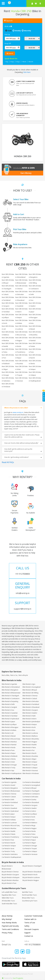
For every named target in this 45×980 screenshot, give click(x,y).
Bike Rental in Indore (30, 719)
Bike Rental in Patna (29, 747)
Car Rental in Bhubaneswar (11, 791)
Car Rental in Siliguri (29, 843)
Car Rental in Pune (8, 840)
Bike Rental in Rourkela (30, 756)
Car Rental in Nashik (9, 831)
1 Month (30, 62)
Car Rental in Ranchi (8, 843)
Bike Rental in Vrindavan (31, 773)
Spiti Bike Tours (27, 892)
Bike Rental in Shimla (9, 759)
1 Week (24, 62)
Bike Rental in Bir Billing (30, 693)
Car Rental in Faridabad (10, 802)
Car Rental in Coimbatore (31, 794)
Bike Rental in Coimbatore (11, 699)
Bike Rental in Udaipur (30, 768)
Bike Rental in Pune (8, 750)
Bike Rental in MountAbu (31, 739)
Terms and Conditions (10, 929)
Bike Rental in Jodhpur (9, 724)
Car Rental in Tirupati (30, 849)
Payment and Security (10, 926)
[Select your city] (41, 3)
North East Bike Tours (29, 895)
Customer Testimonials (33, 916)
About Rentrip (7, 916)
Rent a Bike (6, 675)
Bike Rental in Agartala (9, 684)
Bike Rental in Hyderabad (10, 719)
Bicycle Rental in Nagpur (31, 880)
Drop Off (8, 43)
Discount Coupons (32, 929)
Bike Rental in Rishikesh (10, 756)
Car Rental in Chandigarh (31, 791)
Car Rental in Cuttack (9, 797)
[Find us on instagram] (28, 952)
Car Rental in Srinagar (30, 846)
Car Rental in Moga (29, 825)
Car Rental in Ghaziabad (31, 802)
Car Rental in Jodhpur (30, 814)
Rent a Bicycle (23, 675)
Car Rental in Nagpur (30, 828)
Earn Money (26, 173)
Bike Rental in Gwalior (30, 713)
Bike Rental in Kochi (29, 727)
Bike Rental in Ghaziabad (31, 707)
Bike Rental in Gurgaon (30, 710)
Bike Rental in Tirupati (30, 765)
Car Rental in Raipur (29, 840)
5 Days (18, 62)
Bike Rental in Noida (9, 747)
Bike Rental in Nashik (30, 745)
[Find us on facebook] (17, 952)
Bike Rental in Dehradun (31, 701)
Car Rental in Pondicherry (10, 837)
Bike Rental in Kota (29, 730)
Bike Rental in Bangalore (10, 690)
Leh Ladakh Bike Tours (9, 892)
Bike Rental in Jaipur (8, 722)
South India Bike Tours (9, 904)
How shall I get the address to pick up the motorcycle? (18, 450)
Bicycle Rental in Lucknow (31, 877)
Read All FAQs (8, 462)
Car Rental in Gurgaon (30, 805)
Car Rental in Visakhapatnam (11, 857)
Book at (8, 26)
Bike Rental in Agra (29, 684)
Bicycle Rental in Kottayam (11, 877)
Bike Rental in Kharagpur (10, 727)
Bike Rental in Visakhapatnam (12, 773)
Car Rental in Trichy (8, 851)
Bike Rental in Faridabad (31, 704)
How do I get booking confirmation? (16, 457)
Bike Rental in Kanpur (30, 724)
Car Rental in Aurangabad (31, 785)
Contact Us (29, 936)
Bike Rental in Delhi (8, 704)
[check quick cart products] (36, 3)
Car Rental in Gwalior (30, 808)
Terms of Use (30, 923)
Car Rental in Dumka (29, 800)
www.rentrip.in (18, 412)
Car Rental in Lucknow (9, 823)
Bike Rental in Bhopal (30, 690)
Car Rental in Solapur (9, 846)
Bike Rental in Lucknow (30, 733)
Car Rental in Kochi (29, 817)
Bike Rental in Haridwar (10, 716)
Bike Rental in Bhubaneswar (11, 693)
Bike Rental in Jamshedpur (31, 722)
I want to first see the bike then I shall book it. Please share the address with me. (22, 436)
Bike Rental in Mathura (30, 736)
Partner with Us (30, 919)
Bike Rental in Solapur (30, 762)
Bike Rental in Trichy (9, 768)
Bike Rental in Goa (8, 710)
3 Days (12, 62)
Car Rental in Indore (29, 811)
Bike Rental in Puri (29, 750)
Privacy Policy (7, 933)
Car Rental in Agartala (9, 782)
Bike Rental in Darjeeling (10, 701)
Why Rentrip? (7, 919)
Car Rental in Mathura (30, 823)
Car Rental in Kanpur (9, 817)
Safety (27, 926)
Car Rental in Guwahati (9, 808)
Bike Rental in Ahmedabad (11, 687)
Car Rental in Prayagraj (30, 837)
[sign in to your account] (32, 3)
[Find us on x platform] (22, 952)
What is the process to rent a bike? (16, 408)
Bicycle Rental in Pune (9, 883)
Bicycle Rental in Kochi (30, 875)
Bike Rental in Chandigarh (10, 696)
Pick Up (7, 34)
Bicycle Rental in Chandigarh (32, 866)
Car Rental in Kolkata (9, 820)
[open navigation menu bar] (3, 3)
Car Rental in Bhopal (29, 788)
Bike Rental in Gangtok (9, 707)
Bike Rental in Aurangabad (31, 687)
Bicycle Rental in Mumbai (10, 880)
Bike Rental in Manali (9, 736)
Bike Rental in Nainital (9, 745)
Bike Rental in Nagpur (30, 742)
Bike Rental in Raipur (9, 753)
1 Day (7, 62)
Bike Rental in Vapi (8, 771)
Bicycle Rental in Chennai (10, 872)
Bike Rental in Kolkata (9, 730)
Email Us (6, 944)
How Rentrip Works (9, 923)
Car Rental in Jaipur (8, 814)
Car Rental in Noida (29, 831)
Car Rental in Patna (29, 834)
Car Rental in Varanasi (30, 854)
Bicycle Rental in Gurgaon (10, 875)
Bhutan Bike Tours (28, 898)
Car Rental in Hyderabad (10, 811)
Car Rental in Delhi (8, 800)
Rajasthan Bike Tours (9, 895)
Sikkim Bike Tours (8, 898)
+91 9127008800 (32, 944)
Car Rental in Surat (8, 849)
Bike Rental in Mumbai (9, 742)
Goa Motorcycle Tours (30, 901)
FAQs (44, 397)
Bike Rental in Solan (8, 762)
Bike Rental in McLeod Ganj (11, 739)
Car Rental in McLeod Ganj (11, 825)
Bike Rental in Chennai (30, 696)
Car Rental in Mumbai (9, 828)
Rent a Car (14, 675)
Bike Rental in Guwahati (10, 713)
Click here (27, 72)
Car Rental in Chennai (9, 794)
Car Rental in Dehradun (30, 797)
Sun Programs (18, 978)
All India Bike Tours (8, 901)
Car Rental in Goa (8, 805)
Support (27, 933)
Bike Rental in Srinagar (9, 765)
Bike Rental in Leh (8, 733)
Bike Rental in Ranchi (29, 753)
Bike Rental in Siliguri (29, 759)
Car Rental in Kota (29, 820)
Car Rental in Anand (8, 785)
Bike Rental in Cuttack (30, 699)
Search (10, 53)
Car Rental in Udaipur (30, 851)
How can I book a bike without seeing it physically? (21, 443)
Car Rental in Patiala (9, 834)
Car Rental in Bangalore (10, 788)
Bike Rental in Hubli (29, 716)
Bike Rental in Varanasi (30, 771)
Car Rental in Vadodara (10, 854)
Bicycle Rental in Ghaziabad (32, 872)
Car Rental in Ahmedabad (31, 782)
